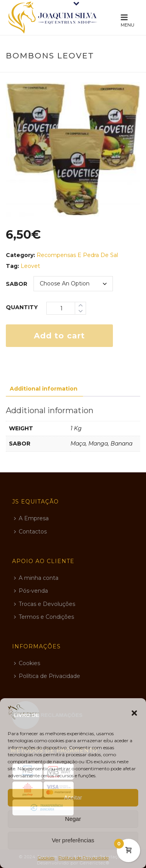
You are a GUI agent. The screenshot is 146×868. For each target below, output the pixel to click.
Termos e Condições (44, 617)
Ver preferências (73, 840)
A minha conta (36, 578)
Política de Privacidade (84, 858)
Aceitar (73, 797)
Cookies (46, 858)
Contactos (30, 532)
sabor (17, 284)
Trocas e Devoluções (45, 604)
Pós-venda (31, 591)
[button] (134, 713)
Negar (73, 819)
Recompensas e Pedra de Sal (77, 255)
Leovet (30, 266)
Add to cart (59, 336)
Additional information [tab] (44, 389)
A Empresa (31, 518)
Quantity (22, 307)
